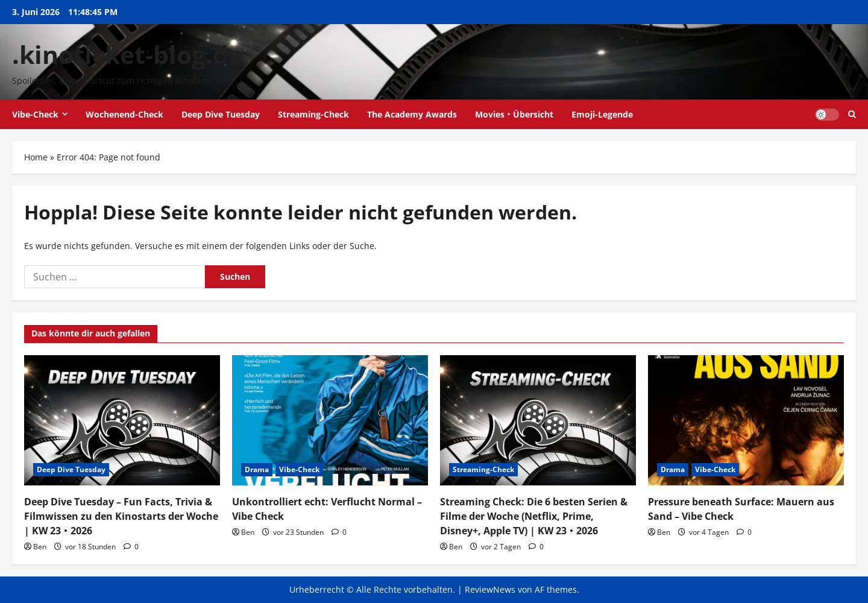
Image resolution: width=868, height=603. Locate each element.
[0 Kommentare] (131, 547)
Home (36, 157)
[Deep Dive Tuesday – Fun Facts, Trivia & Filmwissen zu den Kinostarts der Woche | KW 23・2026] (122, 421)
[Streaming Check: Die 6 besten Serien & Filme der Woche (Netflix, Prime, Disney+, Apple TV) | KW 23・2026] (538, 421)
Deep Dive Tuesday (221, 114)
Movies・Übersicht (514, 114)
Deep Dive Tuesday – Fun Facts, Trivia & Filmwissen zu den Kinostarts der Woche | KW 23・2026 (121, 516)
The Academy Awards (412, 114)
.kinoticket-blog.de (127, 54)
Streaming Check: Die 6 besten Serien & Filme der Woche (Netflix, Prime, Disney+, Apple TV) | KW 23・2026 (534, 516)
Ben (40, 547)
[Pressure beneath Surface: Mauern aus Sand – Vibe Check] (746, 421)
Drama (257, 469)
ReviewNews (490, 589)
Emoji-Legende (602, 114)
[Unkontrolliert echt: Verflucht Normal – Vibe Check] (330, 421)
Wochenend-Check (124, 114)
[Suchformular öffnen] (852, 114)
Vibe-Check (35, 114)
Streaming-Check (313, 114)
